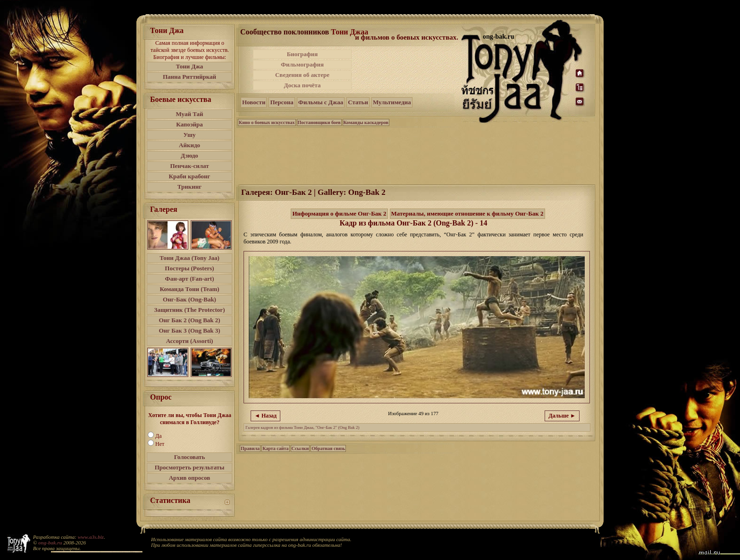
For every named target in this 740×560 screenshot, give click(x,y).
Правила (250, 448)
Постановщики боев (319, 122)
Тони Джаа (349, 32)
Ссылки (300, 448)
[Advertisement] (407, 70)
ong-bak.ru (50, 543)
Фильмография (302, 64)
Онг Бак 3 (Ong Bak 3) (189, 330)
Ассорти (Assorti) (190, 341)
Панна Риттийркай (189, 77)
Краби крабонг (190, 176)
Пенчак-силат (189, 166)
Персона (282, 102)
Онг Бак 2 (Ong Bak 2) (189, 320)
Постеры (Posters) (189, 268)
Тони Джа (190, 66)
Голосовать (190, 457)
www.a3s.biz (91, 537)
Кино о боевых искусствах (267, 122)
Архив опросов (190, 478)
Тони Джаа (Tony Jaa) (189, 258)
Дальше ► (562, 416)
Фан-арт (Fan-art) (190, 279)
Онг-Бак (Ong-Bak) (189, 299)
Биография (303, 54)
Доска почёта (302, 85)
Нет (160, 444)
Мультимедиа (392, 102)
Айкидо (189, 145)
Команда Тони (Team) (189, 289)
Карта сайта (275, 448)
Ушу (190, 135)
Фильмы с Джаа (321, 102)
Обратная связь (328, 448)
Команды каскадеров (366, 122)
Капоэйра (189, 124)
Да (159, 436)
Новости (254, 102)
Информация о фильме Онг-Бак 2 (339, 213)
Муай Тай (189, 114)
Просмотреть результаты (190, 467)
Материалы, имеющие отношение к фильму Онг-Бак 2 (467, 213)
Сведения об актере (302, 75)
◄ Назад (265, 416)
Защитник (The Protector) (190, 310)
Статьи (358, 102)
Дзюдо (189, 155)
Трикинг (189, 187)
